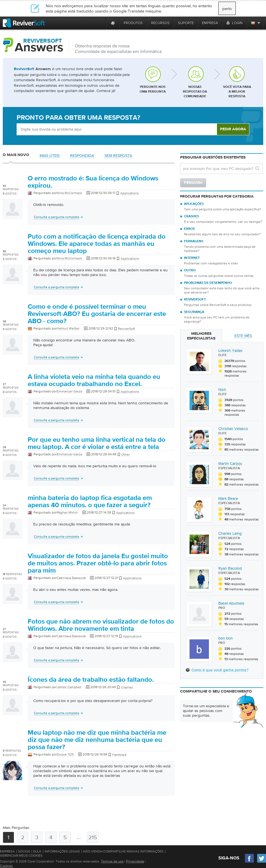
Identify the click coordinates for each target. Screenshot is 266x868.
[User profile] (12, 216)
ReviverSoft (195, 300)
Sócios (24, 851)
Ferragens (194, 241)
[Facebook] (250, 862)
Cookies (6, 866)
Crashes (191, 216)
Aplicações (194, 204)
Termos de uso (112, 861)
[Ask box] (117, 129)
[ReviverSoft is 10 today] (101, 23)
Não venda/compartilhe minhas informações (123, 851)
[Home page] (113, 23)
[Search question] (221, 169)
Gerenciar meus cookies (21, 856)
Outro (190, 270)
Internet (192, 258)
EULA (37, 851)
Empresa (7, 851)
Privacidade (135, 861)
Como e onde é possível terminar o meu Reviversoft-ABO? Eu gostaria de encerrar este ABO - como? (97, 314)
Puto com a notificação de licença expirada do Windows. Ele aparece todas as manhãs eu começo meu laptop (97, 244)
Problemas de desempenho (208, 283)
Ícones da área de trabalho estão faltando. (91, 680)
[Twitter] (262, 862)
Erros (189, 229)
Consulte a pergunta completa (56, 217)
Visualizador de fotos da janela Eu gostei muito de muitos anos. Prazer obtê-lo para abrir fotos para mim (98, 563)
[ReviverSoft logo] (24, 23)
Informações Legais (62, 851)
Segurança (194, 312)
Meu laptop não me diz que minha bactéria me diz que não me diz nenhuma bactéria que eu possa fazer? (97, 740)
